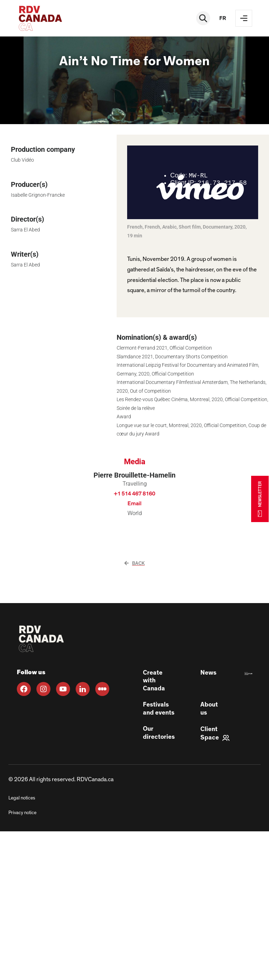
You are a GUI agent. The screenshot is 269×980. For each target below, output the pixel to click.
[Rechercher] (203, 18)
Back (134, 563)
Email (134, 503)
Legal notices (22, 798)
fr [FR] (223, 18)
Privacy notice (22, 813)
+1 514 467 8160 (134, 494)
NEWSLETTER (260, 499)
